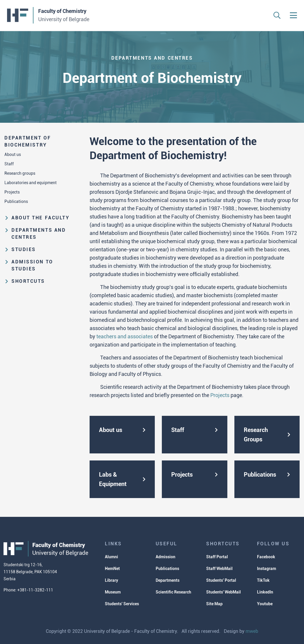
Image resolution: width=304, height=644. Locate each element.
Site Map (214, 604)
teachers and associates (125, 336)
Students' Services (122, 604)
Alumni (111, 557)
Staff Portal (217, 557)
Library (111, 580)
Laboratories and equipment (31, 183)
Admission (166, 557)
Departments (168, 580)
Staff (9, 164)
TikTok (263, 580)
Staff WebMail (219, 569)
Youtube (265, 604)
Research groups (20, 173)
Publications (16, 201)
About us (13, 154)
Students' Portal (221, 580)
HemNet (112, 569)
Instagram (267, 569)
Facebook (266, 557)
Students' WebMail (224, 592)
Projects (12, 192)
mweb (252, 631)
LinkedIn (265, 592)
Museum (113, 592)
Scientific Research (173, 592)
